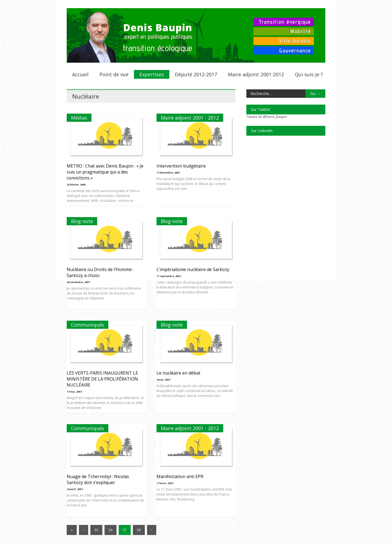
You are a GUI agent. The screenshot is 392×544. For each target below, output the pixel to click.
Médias (79, 118)
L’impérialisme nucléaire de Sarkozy (193, 269)
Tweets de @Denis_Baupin (267, 117)
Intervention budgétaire (181, 166)
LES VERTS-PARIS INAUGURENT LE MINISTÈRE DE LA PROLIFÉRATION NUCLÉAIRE (102, 379)
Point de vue (114, 74)
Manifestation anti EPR (180, 476)
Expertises (152, 74)
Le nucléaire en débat (178, 373)
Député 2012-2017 (196, 74)
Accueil (80, 74)
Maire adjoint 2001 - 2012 (190, 118)
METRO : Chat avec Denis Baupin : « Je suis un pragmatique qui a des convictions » (105, 172)
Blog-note (82, 221)
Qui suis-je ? (309, 74)
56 (111, 530)
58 (139, 530)
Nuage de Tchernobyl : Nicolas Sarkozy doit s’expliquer (98, 479)
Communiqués (88, 325)
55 (96, 530)
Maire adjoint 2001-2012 (256, 74)
